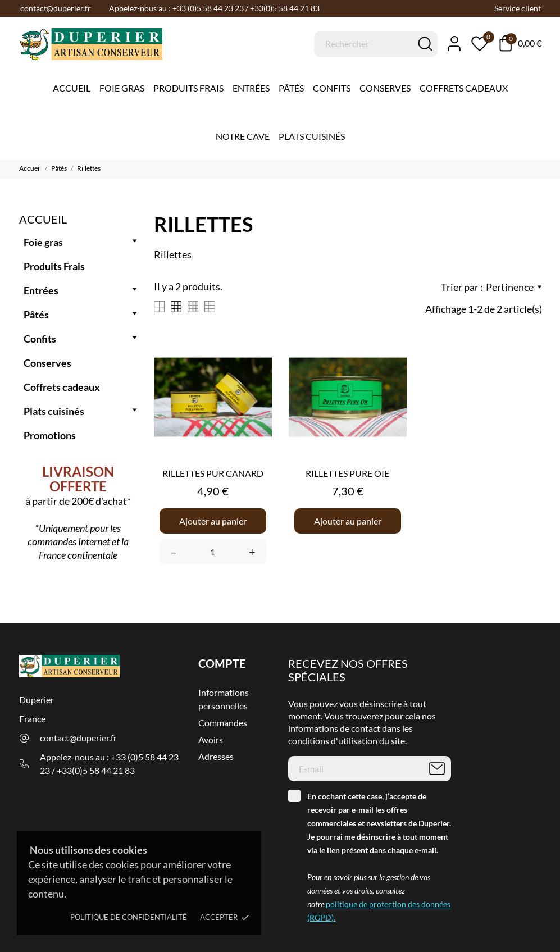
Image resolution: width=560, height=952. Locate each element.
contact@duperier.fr (78, 738)
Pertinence (514, 287)
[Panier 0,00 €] (520, 43)
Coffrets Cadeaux (464, 88)
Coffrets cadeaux (62, 387)
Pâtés (291, 88)
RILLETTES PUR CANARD (213, 473)
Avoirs (211, 739)
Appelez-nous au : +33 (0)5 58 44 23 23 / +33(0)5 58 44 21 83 (109, 764)
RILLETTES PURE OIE (347, 473)
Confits (332, 88)
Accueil (72, 88)
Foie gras (122, 88)
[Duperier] (56, 44)
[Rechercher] (376, 44)
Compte (222, 663)
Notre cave (243, 136)
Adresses (216, 756)
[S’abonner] (437, 769)
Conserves (385, 88)
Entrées (251, 88)
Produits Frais (188, 88)
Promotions (50, 435)
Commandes (223, 723)
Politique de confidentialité (129, 917)
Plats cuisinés (312, 136)
